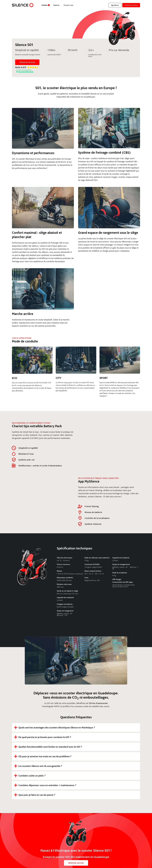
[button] (45, 5)
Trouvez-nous (68, 5)
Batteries (56, 5)
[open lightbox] (43, 129)
